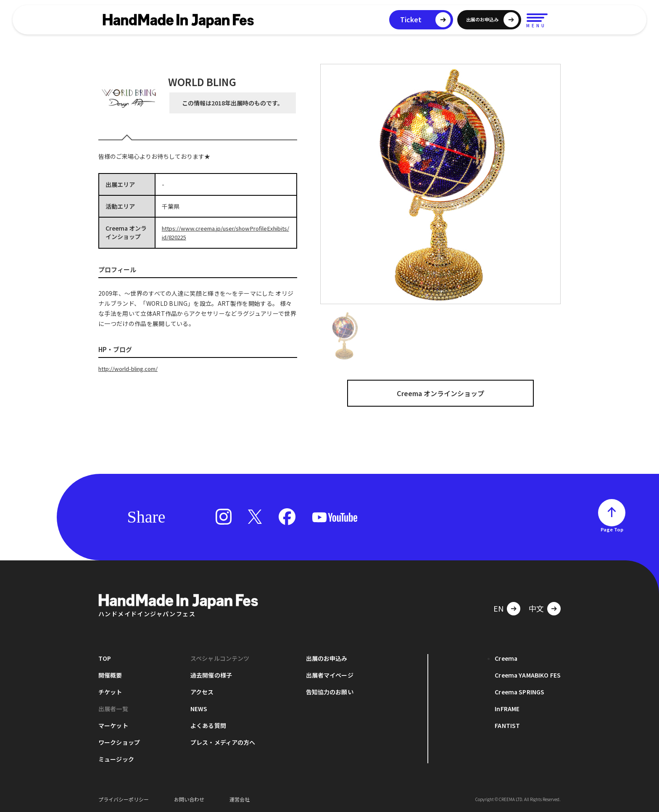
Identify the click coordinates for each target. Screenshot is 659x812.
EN (498, 608)
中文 (536, 608)
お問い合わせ (189, 799)
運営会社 (240, 799)
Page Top (612, 529)
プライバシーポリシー (124, 799)
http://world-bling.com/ (132, 368)
